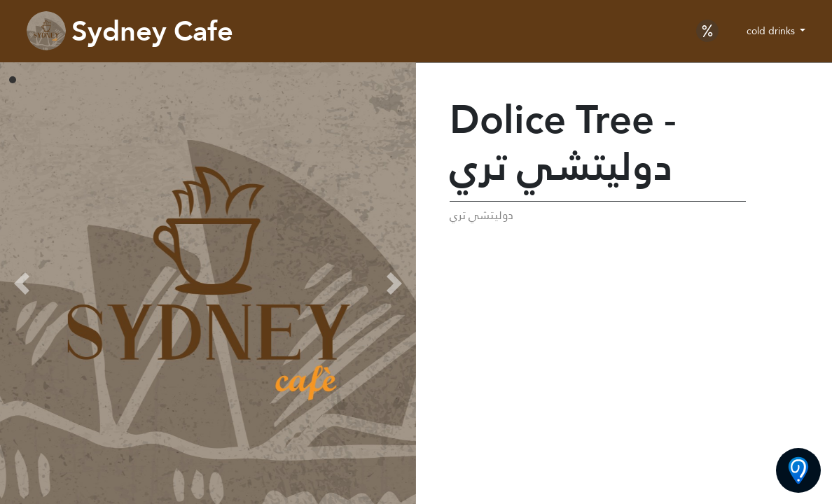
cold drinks (772, 31)
